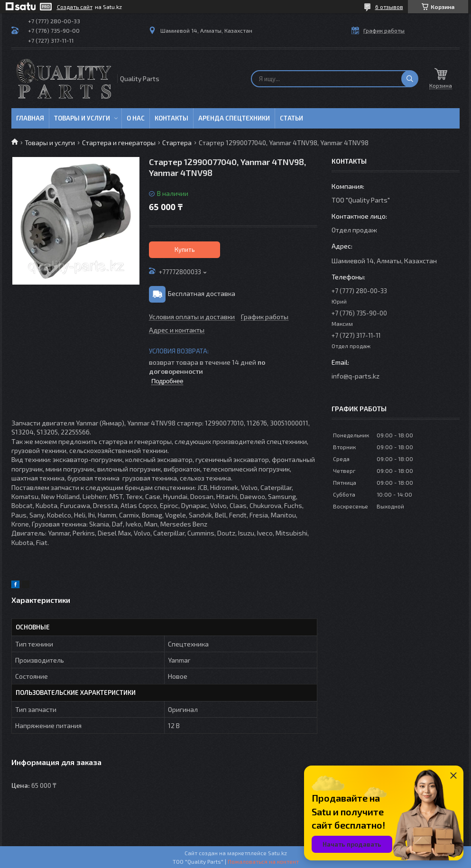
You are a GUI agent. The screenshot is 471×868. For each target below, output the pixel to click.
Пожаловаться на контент (263, 861)
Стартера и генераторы (119, 143)
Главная (30, 118)
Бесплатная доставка (202, 293)
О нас (136, 118)
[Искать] (410, 79)
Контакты (171, 118)
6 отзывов (389, 7)
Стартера (177, 143)
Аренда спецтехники (234, 118)
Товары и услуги (82, 118)
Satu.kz (277, 853)
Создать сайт (75, 7)
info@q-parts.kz (356, 376)
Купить (185, 249)
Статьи (291, 118)
